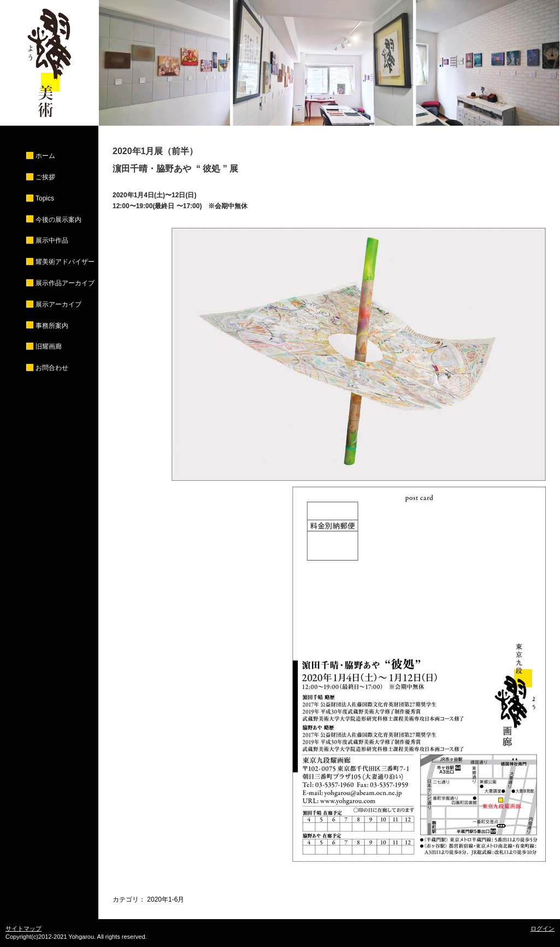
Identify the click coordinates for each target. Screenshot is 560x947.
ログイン (543, 928)
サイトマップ (23, 928)
